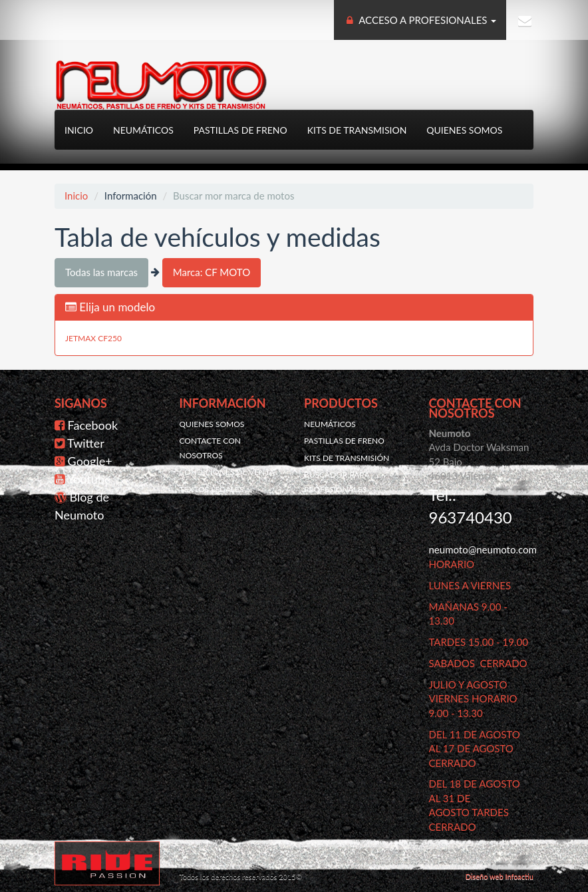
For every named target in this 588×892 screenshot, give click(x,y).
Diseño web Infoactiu (500, 876)
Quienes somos (464, 130)
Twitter (86, 443)
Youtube (89, 479)
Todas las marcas (101, 272)
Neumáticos (143, 130)
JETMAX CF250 (93, 338)
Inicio (79, 130)
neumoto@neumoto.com (483, 549)
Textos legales (212, 489)
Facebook (93, 425)
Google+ (90, 461)
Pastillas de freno (240, 130)
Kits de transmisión (347, 458)
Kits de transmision (357, 130)
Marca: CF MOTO (212, 272)
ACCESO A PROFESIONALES (420, 20)
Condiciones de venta (227, 472)
